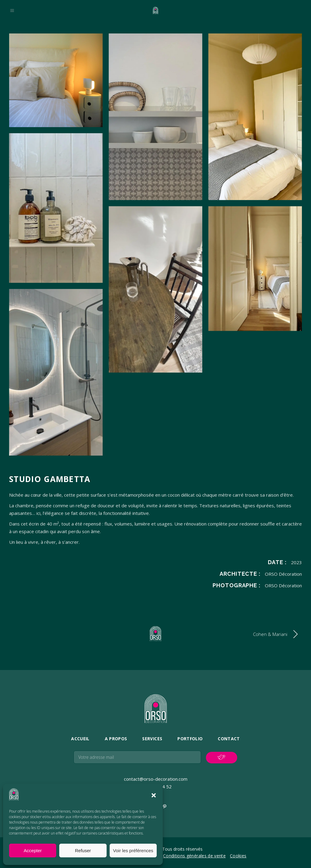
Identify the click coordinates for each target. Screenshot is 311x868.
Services (152, 739)
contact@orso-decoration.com (156, 779)
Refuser (83, 851)
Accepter (33, 851)
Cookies (238, 856)
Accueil (80, 739)
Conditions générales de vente (194, 856)
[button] (154, 795)
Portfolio (190, 739)
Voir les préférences (133, 851)
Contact (229, 739)
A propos (116, 739)
